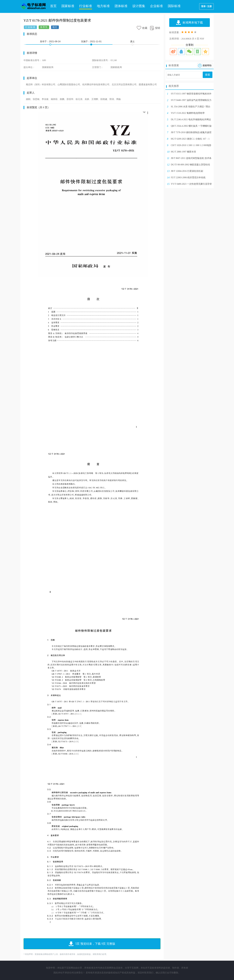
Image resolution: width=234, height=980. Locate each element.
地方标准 (103, 6)
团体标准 (121, 6)
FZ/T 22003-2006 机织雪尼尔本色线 (188, 178)
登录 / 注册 (207, 6)
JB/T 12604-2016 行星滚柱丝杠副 (187, 171)
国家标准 (68, 6)
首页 (53, 6)
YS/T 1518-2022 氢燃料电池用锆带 (188, 113)
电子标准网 (33, 6)
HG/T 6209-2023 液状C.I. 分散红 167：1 (190, 139)
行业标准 (86, 6)
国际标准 (174, 6)
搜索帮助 (207, 66)
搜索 (208, 75)
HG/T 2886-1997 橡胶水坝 (183, 152)
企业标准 (156, 6)
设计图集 (139, 6)
